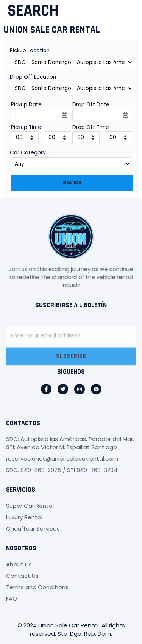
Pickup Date (26, 105)
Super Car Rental (30, 506)
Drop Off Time (91, 127)
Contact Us (22, 576)
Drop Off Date (91, 105)
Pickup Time (26, 127)
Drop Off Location (33, 77)
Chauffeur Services (33, 528)
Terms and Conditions (37, 587)
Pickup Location (30, 50)
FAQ (12, 598)
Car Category (28, 153)
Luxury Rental (24, 517)
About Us (19, 564)
